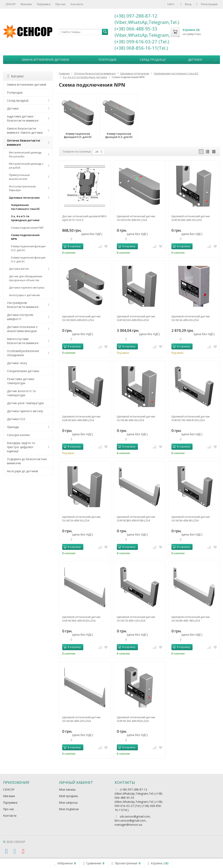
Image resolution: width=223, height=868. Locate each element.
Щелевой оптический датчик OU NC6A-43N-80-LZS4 (191, 519)
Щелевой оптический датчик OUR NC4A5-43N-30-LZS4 (191, 218)
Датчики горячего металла (27, 287)
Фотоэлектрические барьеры (22, 188)
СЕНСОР (11, 4)
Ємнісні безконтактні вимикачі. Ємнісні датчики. (25, 130)
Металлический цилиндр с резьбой (26, 166)
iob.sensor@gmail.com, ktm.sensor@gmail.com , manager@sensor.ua (133, 820)
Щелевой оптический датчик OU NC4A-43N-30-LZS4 (136, 418)
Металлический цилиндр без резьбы (25, 154)
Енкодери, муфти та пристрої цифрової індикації (21, 447)
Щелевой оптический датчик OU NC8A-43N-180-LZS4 (191, 619)
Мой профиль (69, 796)
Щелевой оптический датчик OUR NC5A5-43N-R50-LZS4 (136, 318)
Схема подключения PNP (27, 228)
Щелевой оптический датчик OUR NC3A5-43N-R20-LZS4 (136, 719)
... (216, 60)
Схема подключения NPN (25, 237)
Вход (186, 4)
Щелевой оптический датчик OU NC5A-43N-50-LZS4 (81, 519)
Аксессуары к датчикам (24, 295)
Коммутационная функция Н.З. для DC (28, 259)
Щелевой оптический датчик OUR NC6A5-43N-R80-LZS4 (81, 418)
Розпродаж (107, 60)
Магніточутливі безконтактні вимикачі (23, 341)
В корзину (72, 246)
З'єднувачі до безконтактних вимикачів (27, 461)
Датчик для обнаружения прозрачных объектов (26, 278)
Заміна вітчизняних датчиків (45, 60)
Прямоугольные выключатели (19, 177)
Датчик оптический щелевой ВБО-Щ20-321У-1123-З (85, 218)
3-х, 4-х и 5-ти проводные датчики (25, 218)
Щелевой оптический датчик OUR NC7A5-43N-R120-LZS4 (191, 418)
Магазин (26, 4)
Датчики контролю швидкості (20, 317)
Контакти (77, 4)
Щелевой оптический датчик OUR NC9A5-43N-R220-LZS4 (81, 619)
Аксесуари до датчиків (23, 471)
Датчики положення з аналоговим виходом (22, 329)
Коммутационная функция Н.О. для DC (28, 248)
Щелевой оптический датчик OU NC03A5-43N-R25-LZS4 (81, 318)
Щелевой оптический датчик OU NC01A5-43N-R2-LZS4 (136, 218)
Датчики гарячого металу (25, 411)
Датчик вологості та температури (21, 393)
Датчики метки (19, 269)
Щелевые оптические (24, 198)
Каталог (16, 76)
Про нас (61, 4)
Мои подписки (69, 809)
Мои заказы (67, 789)
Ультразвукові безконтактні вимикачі (23, 305)
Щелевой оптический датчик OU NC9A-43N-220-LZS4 (81, 719)
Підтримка (44, 4)
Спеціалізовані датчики (23, 371)
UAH (171, 4)
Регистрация (207, 4)
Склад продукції (153, 60)
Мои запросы (68, 803)
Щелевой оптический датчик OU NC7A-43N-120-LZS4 (136, 619)
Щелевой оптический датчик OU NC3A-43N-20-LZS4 (191, 318)
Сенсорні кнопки (18, 435)
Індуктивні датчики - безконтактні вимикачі (23, 118)
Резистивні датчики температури (21, 381)
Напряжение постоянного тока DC (25, 207)
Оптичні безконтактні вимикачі (24, 143)
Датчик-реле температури (25, 403)
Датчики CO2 (16, 419)
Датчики (195, 60)
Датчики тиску (17, 363)
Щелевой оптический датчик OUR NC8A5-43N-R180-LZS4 (136, 519)
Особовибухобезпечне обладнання (23, 353)
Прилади (13, 427)
